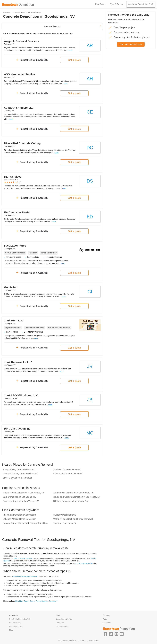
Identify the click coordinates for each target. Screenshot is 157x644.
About (105, 619)
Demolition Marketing (64, 619)
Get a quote (74, 60)
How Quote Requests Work (20, 619)
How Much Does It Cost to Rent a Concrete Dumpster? (36, 601)
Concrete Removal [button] (52, 26)
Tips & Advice (117, 4)
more (71, 50)
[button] (106, 634)
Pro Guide (60, 623)
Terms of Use (93, 640)
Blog (11, 630)
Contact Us (107, 623)
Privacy (83, 640)
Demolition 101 (15, 623)
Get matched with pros (131, 44)
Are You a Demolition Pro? (141, 4)
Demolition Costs (16, 626)
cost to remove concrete (23, 558)
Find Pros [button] (100, 4)
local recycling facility (85, 563)
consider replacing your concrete (25, 576)
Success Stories (62, 626)
